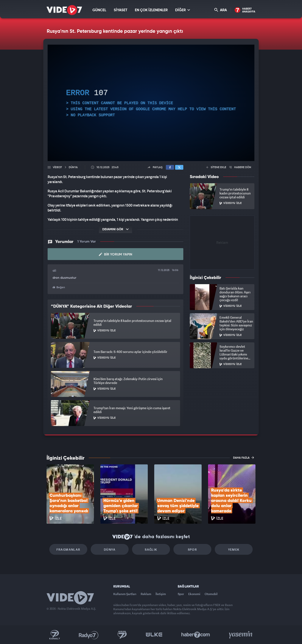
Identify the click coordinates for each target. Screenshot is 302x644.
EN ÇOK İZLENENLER (151, 10)
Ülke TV (154, 635)
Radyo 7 (89, 635)
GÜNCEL (99, 10)
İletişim (161, 594)
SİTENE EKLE (216, 167)
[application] (151, 103)
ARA (221, 10)
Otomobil (211, 594)
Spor (192, 549)
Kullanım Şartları (125, 594)
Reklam (146, 594)
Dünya (110, 549)
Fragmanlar (68, 549)
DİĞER (183, 10)
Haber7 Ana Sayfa (245, 10)
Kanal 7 (54, 635)
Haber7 (196, 635)
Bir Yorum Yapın (116, 254)
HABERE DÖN (240, 167)
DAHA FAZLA (244, 458)
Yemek (234, 549)
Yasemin (241, 635)
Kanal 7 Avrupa (122, 635)
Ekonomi (194, 594)
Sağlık (151, 549)
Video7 (57, 167)
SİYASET (121, 10)
